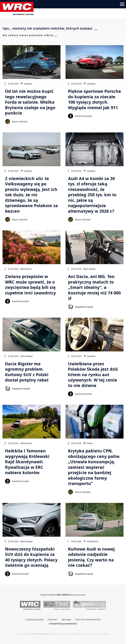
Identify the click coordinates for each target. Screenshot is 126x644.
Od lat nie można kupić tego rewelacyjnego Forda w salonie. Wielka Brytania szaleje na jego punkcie (30, 102)
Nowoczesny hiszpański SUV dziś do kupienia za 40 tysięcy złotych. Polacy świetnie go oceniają (31, 557)
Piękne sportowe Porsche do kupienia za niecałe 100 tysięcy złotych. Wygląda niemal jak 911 (94, 99)
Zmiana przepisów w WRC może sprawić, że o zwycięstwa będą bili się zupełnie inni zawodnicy (30, 285)
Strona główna (34, 620)
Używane (26, 84)
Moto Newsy (89, 269)
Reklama (67, 620)
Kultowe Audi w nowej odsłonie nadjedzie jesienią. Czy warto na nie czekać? (91, 557)
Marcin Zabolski (20, 122)
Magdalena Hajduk (84, 307)
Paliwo (88, 443)
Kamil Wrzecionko (84, 116)
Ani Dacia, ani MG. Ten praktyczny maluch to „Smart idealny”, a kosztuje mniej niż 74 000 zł (94, 287)
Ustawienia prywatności (63, 623)
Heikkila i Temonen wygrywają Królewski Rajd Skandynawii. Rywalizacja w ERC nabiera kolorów (27, 462)
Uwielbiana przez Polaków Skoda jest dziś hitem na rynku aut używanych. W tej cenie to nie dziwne (93, 375)
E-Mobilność (91, 541)
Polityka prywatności (88, 620)
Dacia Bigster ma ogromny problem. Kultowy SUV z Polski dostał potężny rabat (27, 372)
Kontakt (53, 620)
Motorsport (26, 269)
